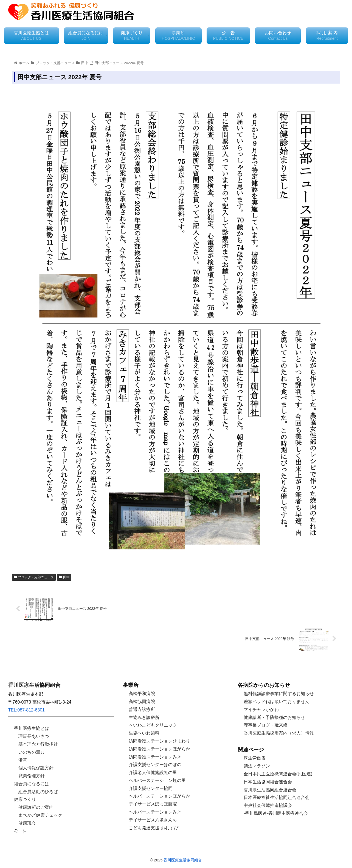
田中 (64, 577)
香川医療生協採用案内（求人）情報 (279, 733)
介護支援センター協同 (151, 788)
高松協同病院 (142, 701)
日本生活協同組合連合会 (268, 782)
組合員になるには (32, 784)
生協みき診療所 (144, 717)
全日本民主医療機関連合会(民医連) (278, 774)
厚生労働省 (255, 758)
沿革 (23, 760)
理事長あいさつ (34, 736)
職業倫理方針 (32, 776)
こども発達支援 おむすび (153, 828)
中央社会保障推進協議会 (268, 805)
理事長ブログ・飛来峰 (266, 725)
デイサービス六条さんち (153, 820)
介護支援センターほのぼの (155, 765)
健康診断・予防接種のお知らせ (274, 717)
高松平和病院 (142, 694)
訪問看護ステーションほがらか (159, 749)
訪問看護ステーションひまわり (159, 741)
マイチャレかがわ (261, 709)
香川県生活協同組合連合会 (270, 790)
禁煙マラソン (257, 766)
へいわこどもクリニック (153, 725)
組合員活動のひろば (38, 792)
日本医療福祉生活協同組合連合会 (277, 797)
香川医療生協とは (32, 728)
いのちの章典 (32, 752)
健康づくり (25, 799)
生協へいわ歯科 (144, 733)
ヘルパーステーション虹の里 (157, 780)
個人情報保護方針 (36, 768)
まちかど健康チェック (40, 815)
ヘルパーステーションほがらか (159, 796)
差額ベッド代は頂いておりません (277, 701)
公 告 (21, 831)
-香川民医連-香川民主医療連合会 (276, 813)
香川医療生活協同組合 (183, 860)
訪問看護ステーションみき (155, 757)
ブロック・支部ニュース (34, 577)
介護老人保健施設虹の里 (153, 772)
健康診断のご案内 (36, 807)
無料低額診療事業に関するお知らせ (279, 694)
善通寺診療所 (142, 709)
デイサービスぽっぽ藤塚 (153, 804)
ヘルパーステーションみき (155, 812)
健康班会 (27, 823)
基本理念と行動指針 (38, 744)
